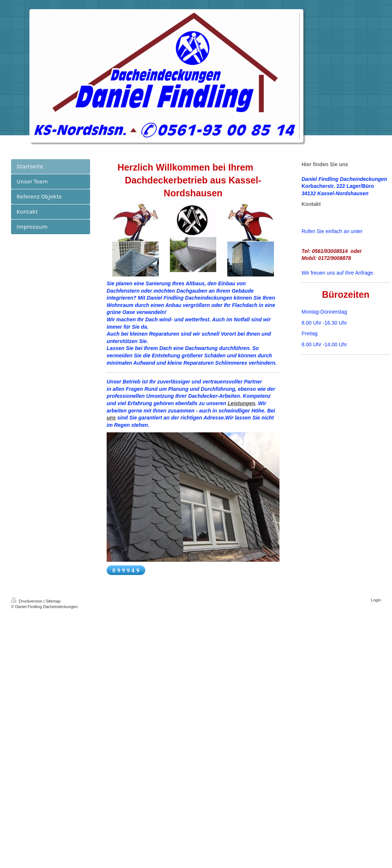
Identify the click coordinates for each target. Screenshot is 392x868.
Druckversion (27, 601)
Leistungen (241, 403)
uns (111, 418)
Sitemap (53, 601)
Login (376, 600)
